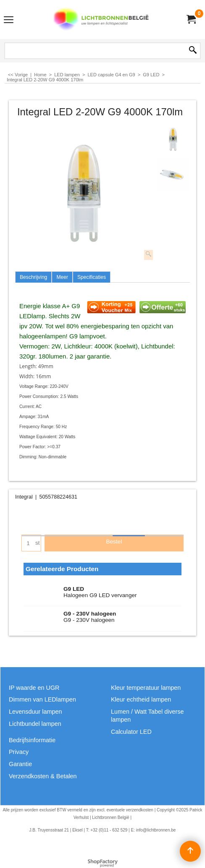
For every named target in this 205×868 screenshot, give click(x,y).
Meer (62, 277)
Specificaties (92, 277)
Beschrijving (33, 277)
